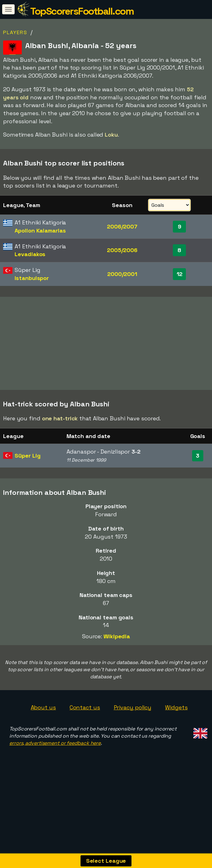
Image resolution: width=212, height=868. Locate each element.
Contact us (85, 723)
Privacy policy (133, 723)
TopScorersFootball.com (82, 11)
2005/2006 (122, 250)
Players (15, 32)
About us (43, 723)
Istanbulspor (32, 278)
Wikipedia (117, 652)
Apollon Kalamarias (40, 231)
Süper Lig (28, 471)
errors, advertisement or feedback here (55, 759)
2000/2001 (122, 274)
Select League (106, 861)
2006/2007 (122, 226)
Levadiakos (30, 254)
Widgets (176, 723)
